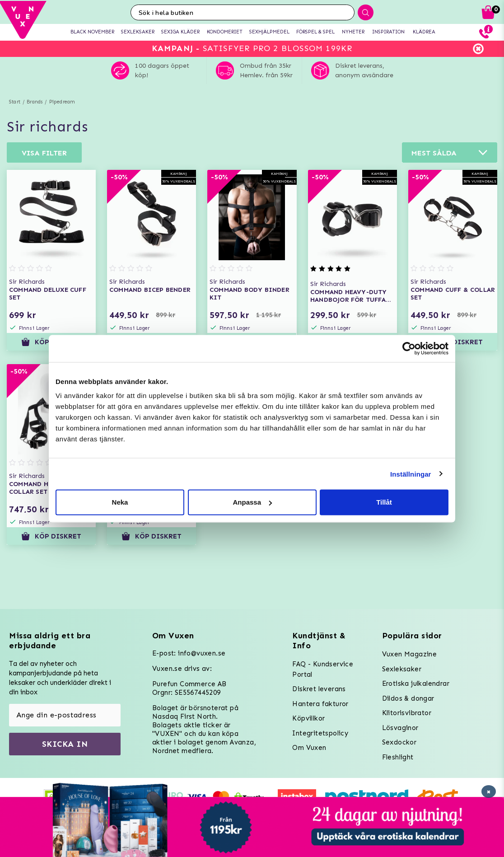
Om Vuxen (309, 748)
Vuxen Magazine (410, 654)
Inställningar (411, 474)
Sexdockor (399, 742)
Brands (35, 102)
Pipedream (62, 102)
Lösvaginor (400, 728)
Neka (120, 502)
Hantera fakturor (320, 704)
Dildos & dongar (408, 698)
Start (15, 102)
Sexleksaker (402, 669)
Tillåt (384, 502)
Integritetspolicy (320, 733)
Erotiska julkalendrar (416, 684)
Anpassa (252, 502)
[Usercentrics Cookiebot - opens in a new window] (409, 348)
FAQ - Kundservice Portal (323, 669)
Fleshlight (398, 757)
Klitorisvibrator (407, 713)
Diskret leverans (319, 689)
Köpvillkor (308, 718)
